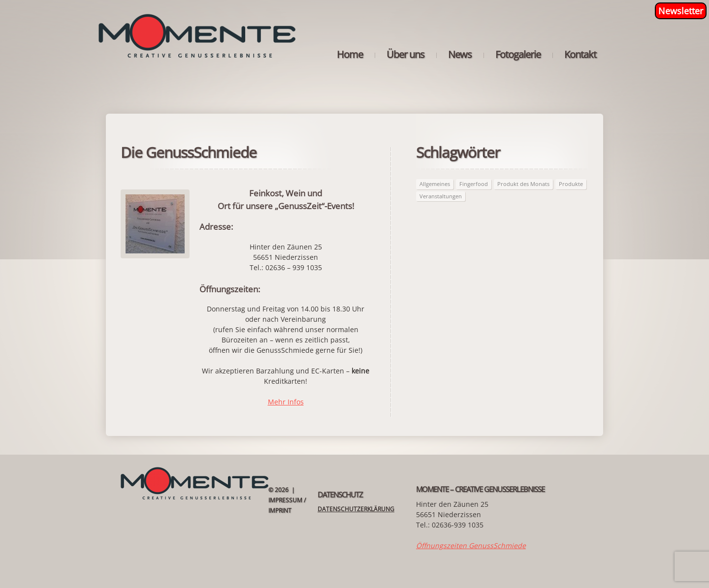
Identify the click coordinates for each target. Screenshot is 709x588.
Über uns (405, 55)
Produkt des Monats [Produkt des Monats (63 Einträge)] (523, 184)
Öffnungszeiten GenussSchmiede (471, 545)
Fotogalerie (518, 55)
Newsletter (681, 11)
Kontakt (580, 55)
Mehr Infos (286, 402)
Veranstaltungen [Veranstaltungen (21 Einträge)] (441, 196)
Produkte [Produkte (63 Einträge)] (571, 184)
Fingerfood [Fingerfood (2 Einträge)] (474, 184)
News (460, 55)
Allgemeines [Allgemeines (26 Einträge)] (435, 184)
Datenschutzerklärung (356, 509)
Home (350, 55)
